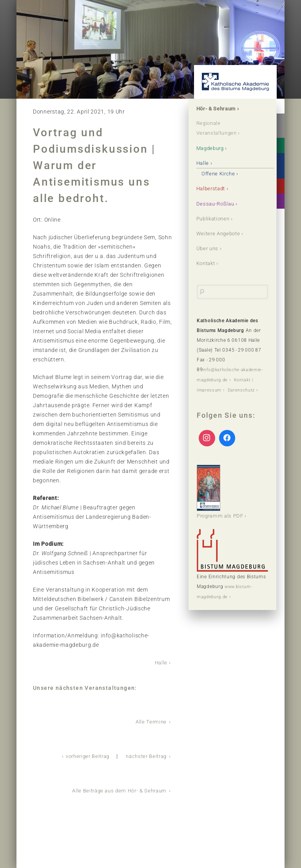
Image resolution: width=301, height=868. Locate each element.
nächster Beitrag (144, 755)
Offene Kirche (220, 173)
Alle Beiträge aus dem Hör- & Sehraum (116, 789)
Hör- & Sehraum (218, 109)
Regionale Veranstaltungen (219, 128)
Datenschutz (211, 398)
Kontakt (208, 263)
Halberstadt (213, 188)
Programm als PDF (222, 499)
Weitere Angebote (220, 233)
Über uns (209, 248)
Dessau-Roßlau (217, 203)
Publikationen (215, 218)
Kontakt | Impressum (221, 388)
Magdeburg (212, 148)
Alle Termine (150, 721)
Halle (160, 662)
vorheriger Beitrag (81, 755)
